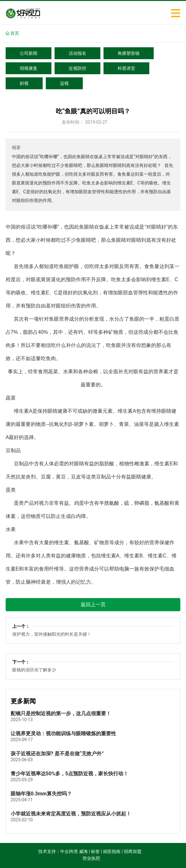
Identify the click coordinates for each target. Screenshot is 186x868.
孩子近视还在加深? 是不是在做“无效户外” (57, 754)
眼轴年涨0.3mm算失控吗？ (41, 794)
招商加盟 (133, 851)
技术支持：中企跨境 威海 (63, 851)
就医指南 (112, 851)
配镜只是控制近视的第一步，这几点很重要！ (61, 713)
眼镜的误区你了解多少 (34, 670)
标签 (95, 851)
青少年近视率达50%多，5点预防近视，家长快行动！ (69, 774)
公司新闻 (29, 53)
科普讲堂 (126, 68)
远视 (64, 83)
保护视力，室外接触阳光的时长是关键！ (52, 634)
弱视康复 (29, 68)
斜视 (24, 83)
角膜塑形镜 (129, 53)
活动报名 (77, 53)
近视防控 (77, 68)
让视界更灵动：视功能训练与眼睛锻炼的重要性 (63, 734)
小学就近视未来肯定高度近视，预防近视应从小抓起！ (71, 814)
